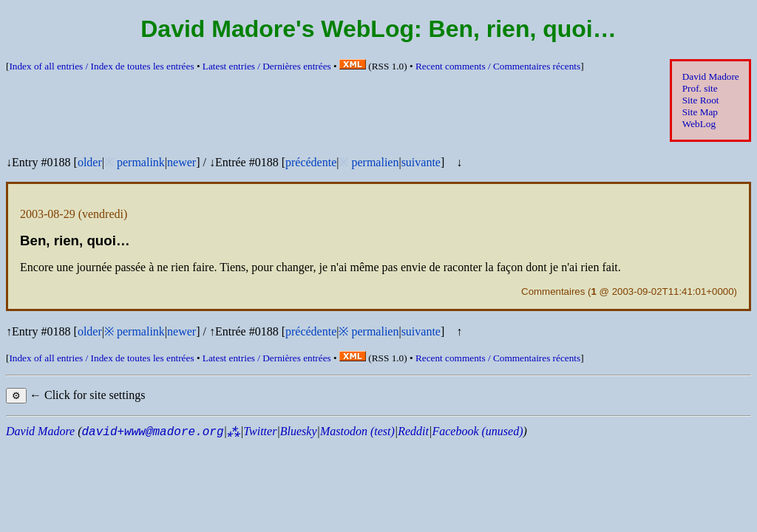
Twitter (260, 431)
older (90, 162)
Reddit (413, 431)
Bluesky (299, 431)
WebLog (699, 124)
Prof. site (700, 88)
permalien (375, 162)
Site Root (701, 100)
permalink (141, 162)
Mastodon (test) (357, 431)
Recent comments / (498, 66)
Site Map (700, 112)
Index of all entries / (101, 66)
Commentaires (553, 291)
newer (181, 162)
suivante (421, 162)
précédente (311, 162)
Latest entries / (267, 66)
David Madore (711, 76)
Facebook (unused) (477, 431)
